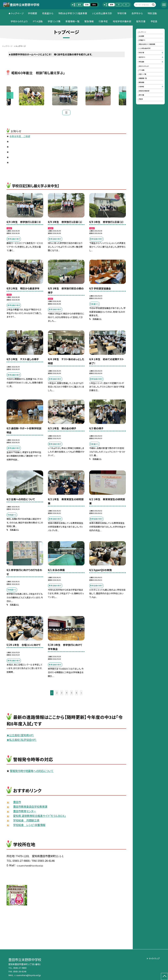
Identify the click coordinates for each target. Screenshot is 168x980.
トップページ (17, 13)
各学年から (137, 13)
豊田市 (17, 803)
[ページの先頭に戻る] (164, 976)
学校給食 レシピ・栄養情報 (29, 826)
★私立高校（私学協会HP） (22, 741)
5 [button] (72, 694)
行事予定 (103, 21)
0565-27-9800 (20, 968)
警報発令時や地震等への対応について (32, 772)
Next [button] (123, 96)
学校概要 (32, 13)
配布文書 (141, 21)
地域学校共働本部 (122, 21)
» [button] (81, 694)
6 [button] (76, 694)
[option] (67, 96)
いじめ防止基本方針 (102, 13)
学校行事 (122, 13)
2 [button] (57, 694)
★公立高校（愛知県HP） (20, 736)
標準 (112, 5)
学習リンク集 (54, 21)
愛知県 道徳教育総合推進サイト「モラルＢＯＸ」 (39, 817)
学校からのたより (19, 21)
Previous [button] (10, 96)
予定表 (154, 21)
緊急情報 (89, 21)
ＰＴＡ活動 (38, 21)
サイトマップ (154, 958)
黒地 (94, 5)
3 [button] (62, 694)
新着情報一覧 (73, 21)
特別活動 (152, 13)
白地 (87, 5)
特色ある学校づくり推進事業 (73, 13)
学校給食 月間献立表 (26, 821)
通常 (79, 5)
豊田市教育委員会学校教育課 (30, 808)
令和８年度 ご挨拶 (20, 137)
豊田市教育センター (25, 812)
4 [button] (67, 694)
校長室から (48, 13)
